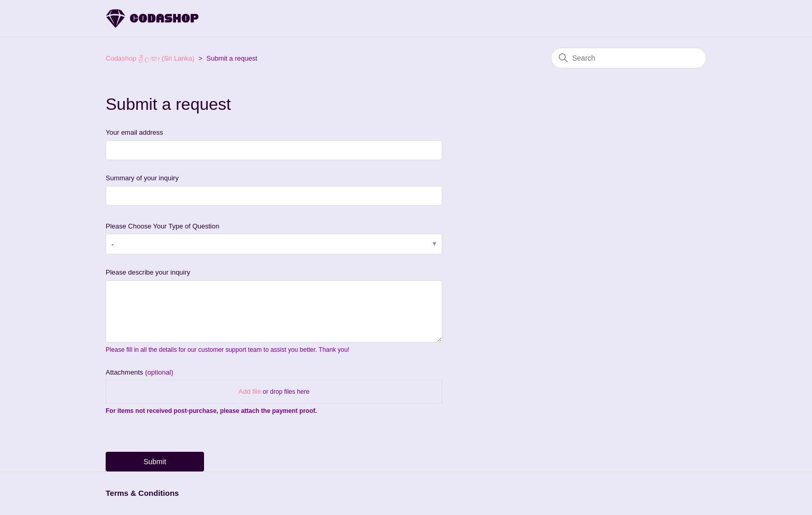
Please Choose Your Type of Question (162, 226)
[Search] (629, 58)
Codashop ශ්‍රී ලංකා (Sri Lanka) (150, 58)
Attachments (139, 372)
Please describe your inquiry (148, 272)
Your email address (134, 132)
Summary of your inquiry (142, 178)
